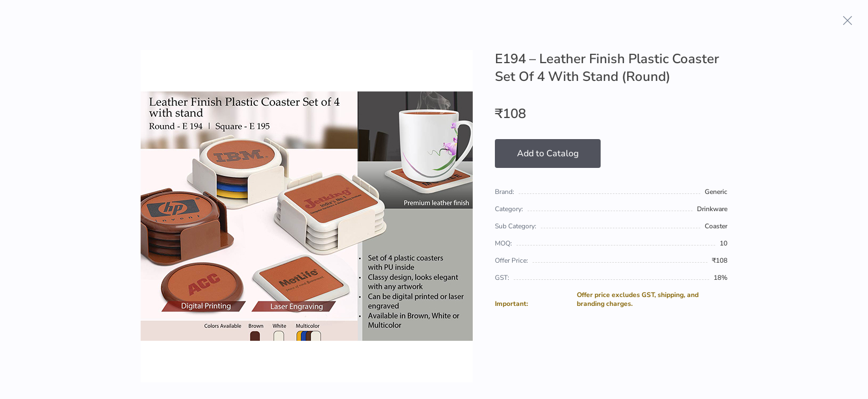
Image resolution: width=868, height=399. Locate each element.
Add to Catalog (548, 154)
